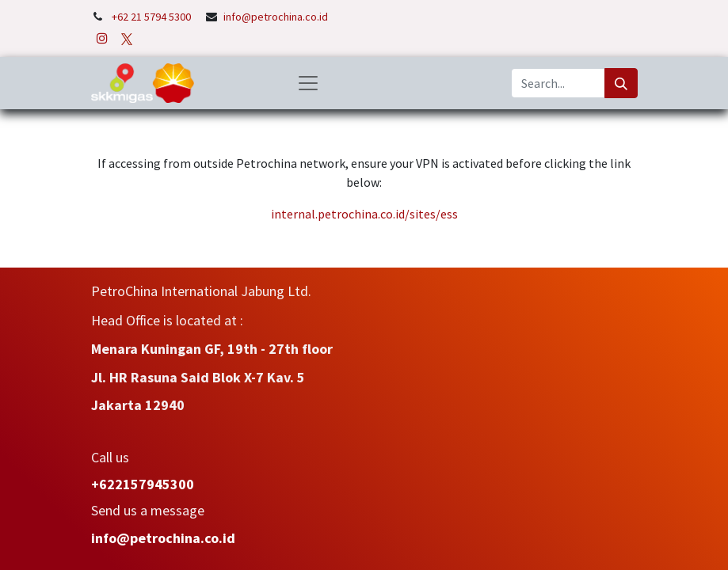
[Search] (621, 83)
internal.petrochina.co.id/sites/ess (364, 214)
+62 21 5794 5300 (152, 17)
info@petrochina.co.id (276, 17)
